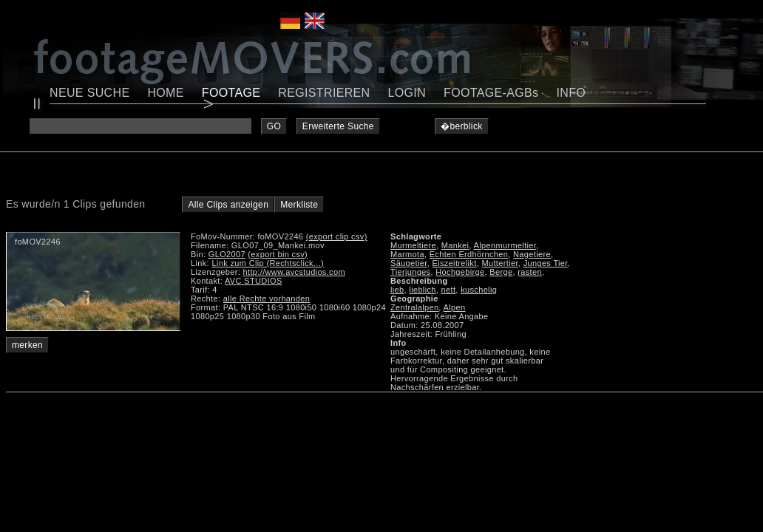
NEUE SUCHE (89, 93)
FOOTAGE (231, 93)
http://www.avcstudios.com (294, 272)
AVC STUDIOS (254, 281)
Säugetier (409, 263)
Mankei (455, 245)
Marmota (407, 254)
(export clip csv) (337, 236)
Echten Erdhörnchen (469, 254)
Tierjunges (410, 272)
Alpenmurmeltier (505, 245)
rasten (530, 272)
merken (27, 345)
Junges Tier (546, 263)
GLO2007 (227, 254)
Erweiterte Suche (338, 126)
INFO (571, 93)
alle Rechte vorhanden (267, 299)
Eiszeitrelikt (454, 263)
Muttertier (499, 263)
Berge (501, 272)
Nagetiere (532, 254)
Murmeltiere (413, 245)
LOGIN (407, 93)
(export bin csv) (278, 254)
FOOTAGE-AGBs (491, 93)
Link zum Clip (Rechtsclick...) (268, 263)
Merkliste (299, 205)
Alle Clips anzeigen (228, 205)
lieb (397, 290)
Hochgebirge (460, 272)
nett (449, 290)
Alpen (455, 307)
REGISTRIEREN (324, 93)
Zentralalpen (414, 307)
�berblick (462, 126)
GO (274, 126)
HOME (165, 93)
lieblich (422, 290)
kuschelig (479, 290)
